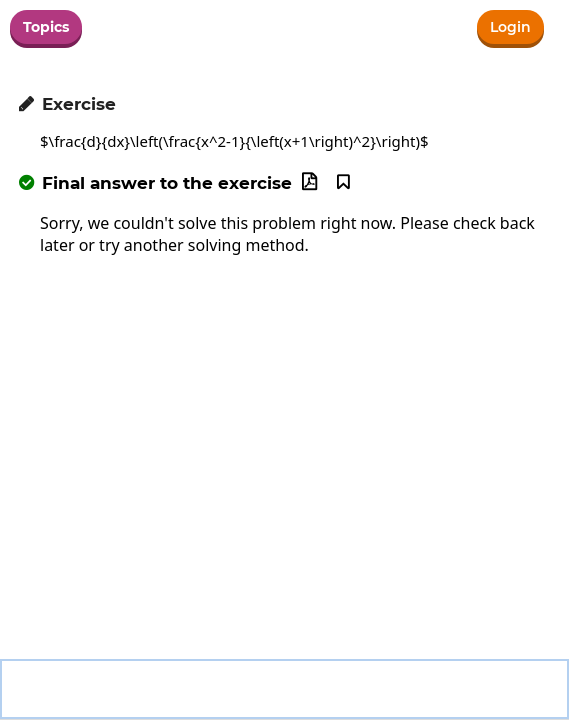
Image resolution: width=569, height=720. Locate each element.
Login (510, 27)
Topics (46, 27)
